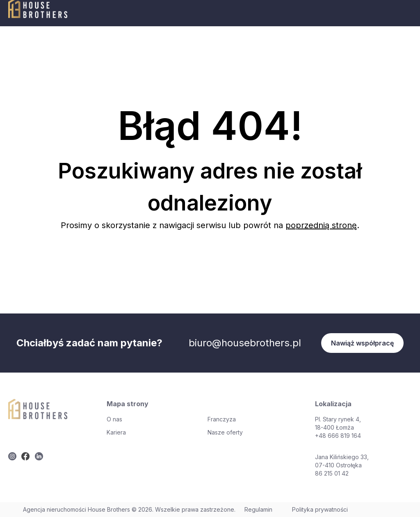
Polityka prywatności (320, 509)
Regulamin (258, 509)
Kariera (116, 432)
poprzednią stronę (321, 225)
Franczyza (222, 419)
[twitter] (12, 456)
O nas (114, 419)
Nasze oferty (225, 432)
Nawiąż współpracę (362, 343)
